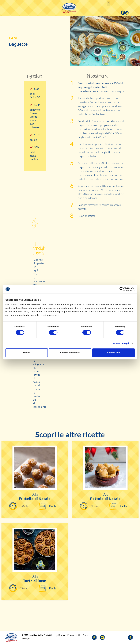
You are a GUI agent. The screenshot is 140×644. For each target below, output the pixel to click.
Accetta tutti (113, 353)
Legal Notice (60, 635)
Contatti (48, 635)
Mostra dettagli (121, 343)
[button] (108, 4)
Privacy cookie (74, 635)
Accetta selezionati (70, 353)
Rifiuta (27, 353)
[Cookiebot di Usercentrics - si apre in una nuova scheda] (122, 289)
